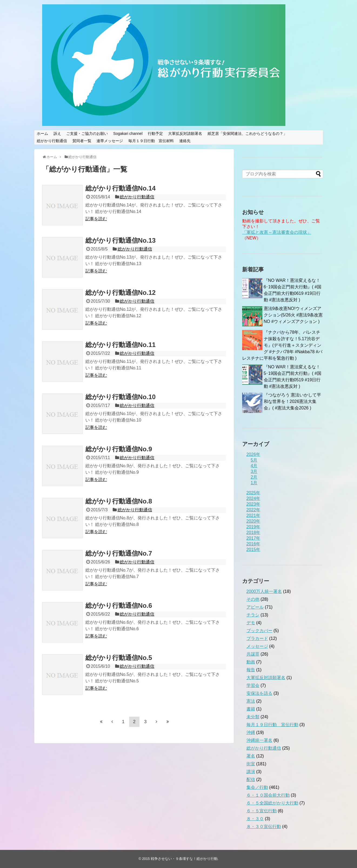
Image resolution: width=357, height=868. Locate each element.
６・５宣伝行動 (262, 811)
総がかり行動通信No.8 (119, 501)
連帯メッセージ (110, 141)
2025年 (253, 493)
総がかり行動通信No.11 (121, 345)
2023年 (253, 504)
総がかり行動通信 (52, 141)
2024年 (253, 498)
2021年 (253, 515)
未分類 (253, 717)
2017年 (253, 538)
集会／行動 (257, 787)
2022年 (253, 510)
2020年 (253, 521)
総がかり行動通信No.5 (119, 658)
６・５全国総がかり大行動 (272, 803)
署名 (251, 756)
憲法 (251, 701)
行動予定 (155, 133)
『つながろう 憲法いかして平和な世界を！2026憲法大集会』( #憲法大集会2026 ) (292, 401)
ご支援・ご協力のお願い (87, 133)
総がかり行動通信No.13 (121, 240)
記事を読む (96, 219)
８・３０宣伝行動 (264, 827)
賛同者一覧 (82, 141)
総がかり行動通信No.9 (119, 449)
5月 (254, 460)
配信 (251, 779)
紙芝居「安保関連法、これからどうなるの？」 (247, 133)
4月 (254, 466)
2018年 (253, 533)
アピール (255, 607)
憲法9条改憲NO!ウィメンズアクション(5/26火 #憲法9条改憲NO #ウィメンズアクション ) (293, 315)
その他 (253, 599)
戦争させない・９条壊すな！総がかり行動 (184, 859)
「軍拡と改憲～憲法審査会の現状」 (277, 232)
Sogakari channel (128, 133)
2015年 (253, 550)
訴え (57, 133)
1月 (254, 483)
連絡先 (185, 141)
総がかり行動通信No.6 (119, 605)
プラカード (257, 638)
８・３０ (255, 819)
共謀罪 (253, 654)
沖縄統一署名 (259, 740)
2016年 (253, 544)
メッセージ (257, 646)
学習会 (253, 685)
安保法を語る (259, 693)
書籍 (251, 709)
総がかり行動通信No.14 (121, 188)
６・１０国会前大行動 (268, 795)
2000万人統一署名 (264, 591)
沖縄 (251, 732)
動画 (251, 662)
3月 (254, 471)
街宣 (251, 764)
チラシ (253, 615)
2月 (254, 477)
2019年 (253, 527)
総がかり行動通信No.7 (119, 553)
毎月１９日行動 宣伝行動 (272, 725)
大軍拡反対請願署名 (185, 133)
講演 (251, 772)
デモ (251, 623)
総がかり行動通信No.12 (121, 293)
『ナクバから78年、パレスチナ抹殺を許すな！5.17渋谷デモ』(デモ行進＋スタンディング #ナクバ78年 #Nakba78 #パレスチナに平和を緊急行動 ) (282, 345)
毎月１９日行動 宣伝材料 (151, 141)
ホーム (42, 133)
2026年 (253, 454)
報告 (251, 670)
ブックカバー (259, 631)
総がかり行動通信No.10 (121, 397)
